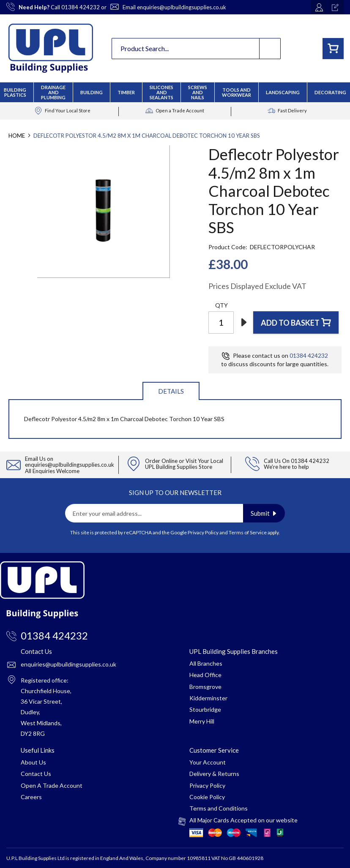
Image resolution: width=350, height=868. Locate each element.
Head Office (205, 675)
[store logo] (51, 48)
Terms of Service (248, 532)
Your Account (208, 762)
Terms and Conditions (219, 808)
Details (171, 391)
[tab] (171, 390)
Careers (31, 797)
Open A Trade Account (52, 785)
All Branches (206, 663)
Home (17, 136)
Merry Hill (202, 721)
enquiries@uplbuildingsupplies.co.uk (182, 7)
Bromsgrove (205, 687)
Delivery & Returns (214, 774)
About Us (33, 762)
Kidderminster (208, 698)
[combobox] (196, 49)
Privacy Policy (203, 532)
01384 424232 (81, 7)
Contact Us (36, 774)
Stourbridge (205, 709)
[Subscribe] (264, 513)
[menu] (175, 92)
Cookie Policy (207, 797)
